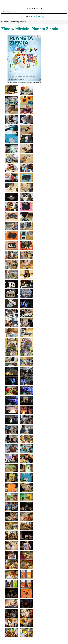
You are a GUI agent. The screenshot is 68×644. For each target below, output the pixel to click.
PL (24, 17)
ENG (27, 17)
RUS (31, 17)
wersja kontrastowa (32, 8)
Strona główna (5, 22)
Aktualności (14, 22)
